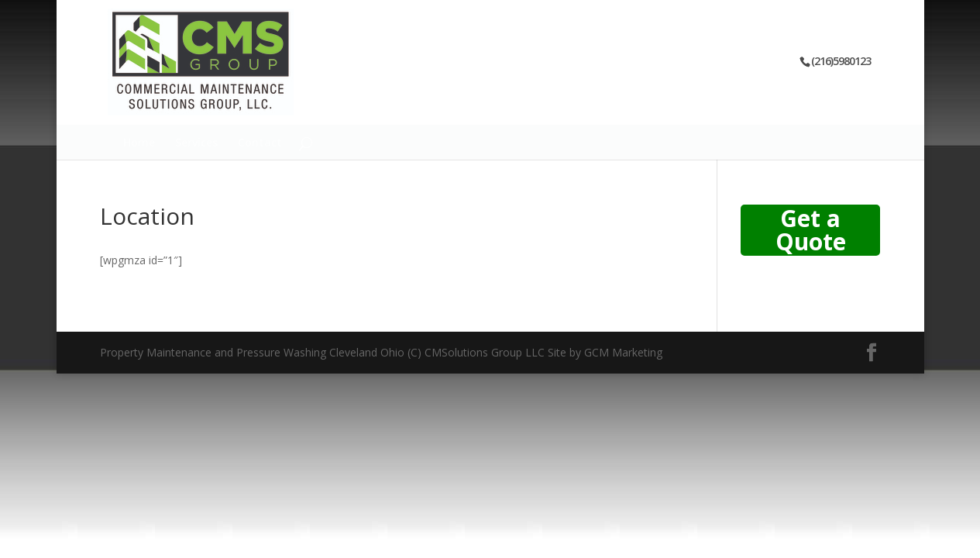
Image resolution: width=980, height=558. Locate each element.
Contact (260, 143)
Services (196, 143)
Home (139, 143)
